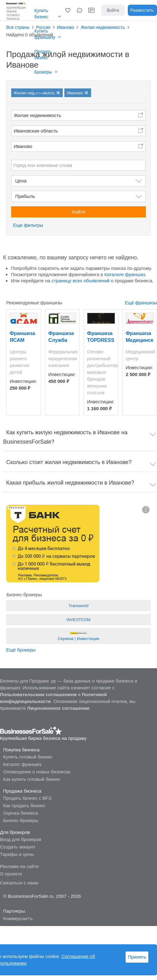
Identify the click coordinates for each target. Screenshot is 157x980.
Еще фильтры (28, 225)
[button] (68, 10)
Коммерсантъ (18, 918)
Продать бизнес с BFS (27, 798)
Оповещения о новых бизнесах (37, 772)
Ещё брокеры (21, 650)
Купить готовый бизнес (28, 757)
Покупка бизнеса (21, 750)
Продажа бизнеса (22, 791)
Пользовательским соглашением (38, 694)
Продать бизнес (43, 55)
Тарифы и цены (17, 854)
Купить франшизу (45, 34)
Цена (21, 181)
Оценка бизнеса (21, 813)
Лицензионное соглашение (58, 708)
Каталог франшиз (22, 764)
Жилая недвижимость (37, 115)
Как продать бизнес (24, 805)
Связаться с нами (19, 883)
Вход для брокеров (21, 839)
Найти (78, 212)
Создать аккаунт (18, 847)
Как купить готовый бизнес (32, 779)
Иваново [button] (23, 146)
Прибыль (25, 196)
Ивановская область (36, 131)
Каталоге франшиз (125, 274)
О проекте (11, 874)
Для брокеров (15, 832)
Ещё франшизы (141, 303)
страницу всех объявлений (81, 281)
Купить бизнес (42, 14)
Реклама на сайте (19, 866)
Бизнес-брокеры (21, 820)
